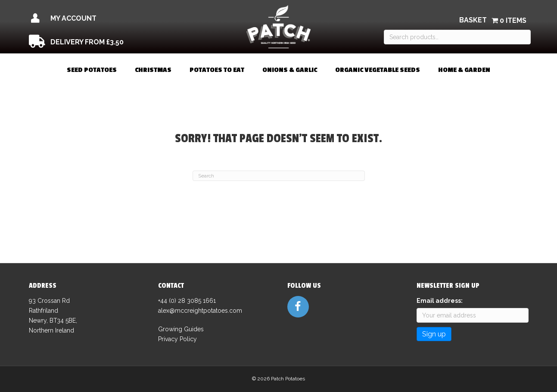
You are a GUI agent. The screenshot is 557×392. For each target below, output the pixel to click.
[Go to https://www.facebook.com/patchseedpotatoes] (298, 307)
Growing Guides (181, 329)
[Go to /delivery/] (106, 42)
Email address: (440, 301)
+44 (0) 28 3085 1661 (187, 301)
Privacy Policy (177, 339)
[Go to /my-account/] (106, 19)
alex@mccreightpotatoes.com (200, 311)
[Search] (279, 176)
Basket (473, 20)
